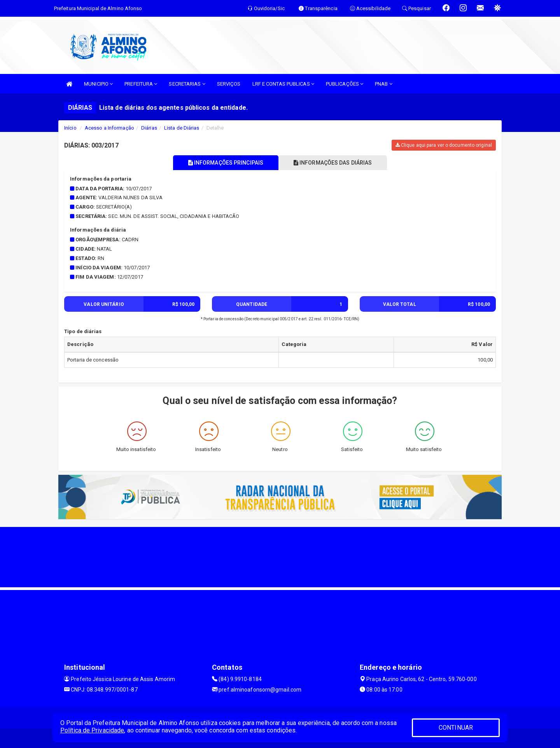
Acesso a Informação (109, 128)
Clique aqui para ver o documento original (444, 145)
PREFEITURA (141, 84)
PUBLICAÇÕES (345, 84)
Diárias (149, 128)
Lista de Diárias (182, 128)
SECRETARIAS (187, 84)
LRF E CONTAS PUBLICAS (283, 84)
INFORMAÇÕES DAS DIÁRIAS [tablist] (334, 163)
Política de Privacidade (92, 730)
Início (70, 128)
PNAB (384, 84)
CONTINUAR (456, 728)
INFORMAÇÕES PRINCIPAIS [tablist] (225, 163)
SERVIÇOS (229, 84)
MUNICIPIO (98, 84)
